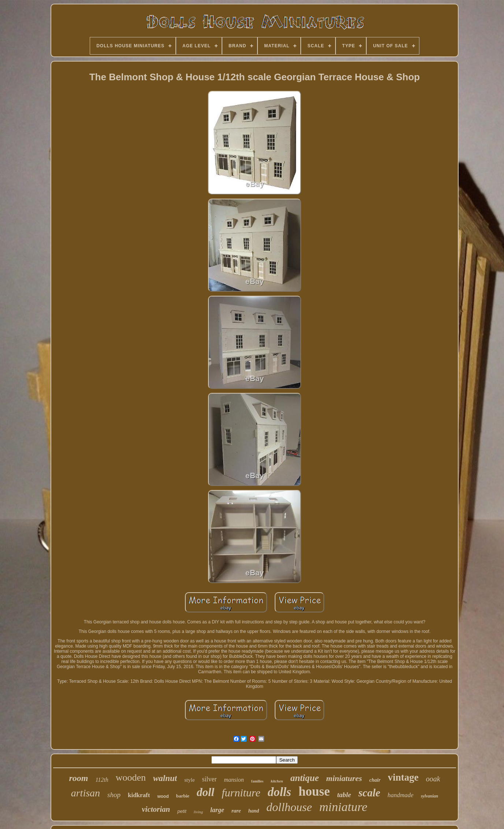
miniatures (344, 778)
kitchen (277, 781)
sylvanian (429, 796)
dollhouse (289, 807)
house (314, 791)
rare (236, 811)
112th (102, 780)
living (198, 812)
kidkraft (139, 795)
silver (210, 779)
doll (205, 792)
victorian (156, 809)
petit (182, 811)
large (217, 810)
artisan (86, 793)
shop (114, 795)
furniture (241, 793)
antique (305, 778)
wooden (131, 778)
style (189, 780)
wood (163, 796)
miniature (343, 807)
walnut (165, 778)
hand (254, 811)
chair (375, 780)
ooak (433, 779)
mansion (234, 780)
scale (369, 793)
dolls (279, 792)
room (78, 778)
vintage (403, 777)
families (257, 781)
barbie (183, 796)
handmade (401, 795)
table (344, 795)
